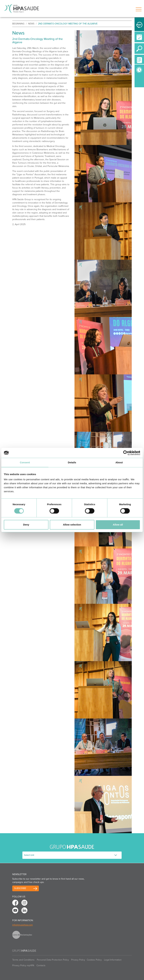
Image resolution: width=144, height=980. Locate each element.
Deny (26, 525)
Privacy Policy (78, 960)
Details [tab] (72, 462)
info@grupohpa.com (22, 925)
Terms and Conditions (23, 960)
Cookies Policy (94, 960)
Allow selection (72, 525)
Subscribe (20, 888)
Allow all (118, 525)
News (31, 24)
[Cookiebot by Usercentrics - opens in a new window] (126, 453)
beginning (18, 24)
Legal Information (113, 960)
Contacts (41, 965)
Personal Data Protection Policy (53, 960)
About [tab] (119, 462)
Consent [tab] (25, 462)
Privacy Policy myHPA (23, 965)
